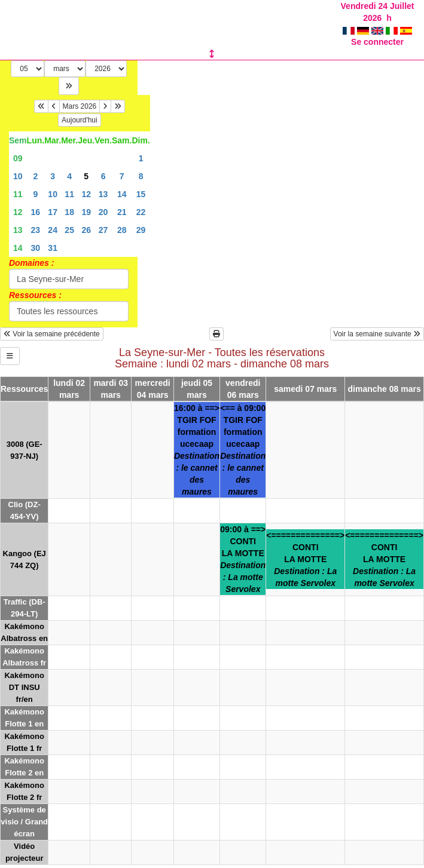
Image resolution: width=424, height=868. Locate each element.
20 (103, 212)
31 (53, 248)
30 (36, 248)
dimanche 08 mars (385, 389)
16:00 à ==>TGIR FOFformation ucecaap (197, 450)
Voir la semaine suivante (377, 334)
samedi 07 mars (305, 389)
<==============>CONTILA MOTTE (305, 559)
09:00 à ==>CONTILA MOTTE (243, 559)
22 (141, 212)
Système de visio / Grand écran (24, 822)
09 (18, 158)
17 (53, 212)
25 (69, 230)
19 (86, 212)
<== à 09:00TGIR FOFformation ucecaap (243, 450)
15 (141, 194)
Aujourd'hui (80, 120)
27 (103, 230)
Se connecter (377, 42)
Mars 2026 (80, 106)
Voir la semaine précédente (52, 334)
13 (103, 194)
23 (36, 230)
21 (122, 212)
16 (36, 212)
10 (18, 176)
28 (122, 230)
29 (141, 230)
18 (69, 212)
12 (86, 194)
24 (53, 230)
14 (122, 194)
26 (86, 230)
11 (18, 194)
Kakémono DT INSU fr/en (24, 687)
